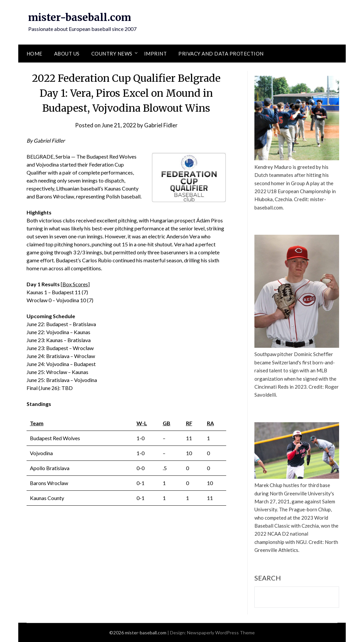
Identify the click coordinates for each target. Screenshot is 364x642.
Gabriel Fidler (161, 125)
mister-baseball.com (80, 17)
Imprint (156, 54)
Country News (112, 54)
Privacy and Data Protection (221, 54)
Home (35, 54)
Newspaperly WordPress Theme (221, 633)
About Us (67, 54)
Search (268, 578)
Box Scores (75, 284)
